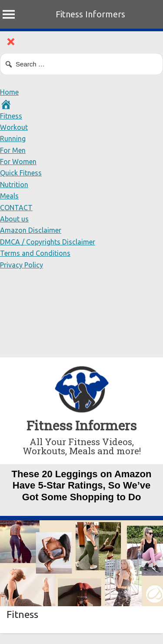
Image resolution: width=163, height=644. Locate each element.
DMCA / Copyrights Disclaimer (48, 242)
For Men (13, 150)
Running (13, 139)
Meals (9, 196)
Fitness (11, 116)
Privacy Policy (22, 265)
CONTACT (16, 208)
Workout (14, 127)
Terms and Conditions (35, 253)
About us (14, 219)
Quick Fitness (21, 173)
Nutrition (14, 185)
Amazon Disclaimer (31, 230)
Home (9, 92)
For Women (18, 162)
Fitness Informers (90, 14)
